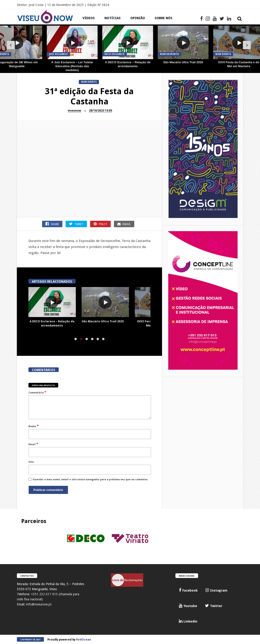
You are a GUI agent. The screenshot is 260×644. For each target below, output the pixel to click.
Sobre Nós (164, 18)
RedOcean (84, 640)
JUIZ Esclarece (58, 54)
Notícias (113, 18)
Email (33, 444)
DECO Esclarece (115, 54)
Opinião (138, 18)
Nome (34, 426)
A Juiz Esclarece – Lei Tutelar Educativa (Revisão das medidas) (72, 66)
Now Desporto (169, 54)
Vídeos (89, 18)
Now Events (223, 54)
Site (31, 462)
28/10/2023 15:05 (101, 111)
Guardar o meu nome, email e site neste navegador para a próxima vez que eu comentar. (90, 479)
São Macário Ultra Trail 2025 (183, 62)
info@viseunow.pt (39, 604)
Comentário (37, 392)
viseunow (74, 111)
